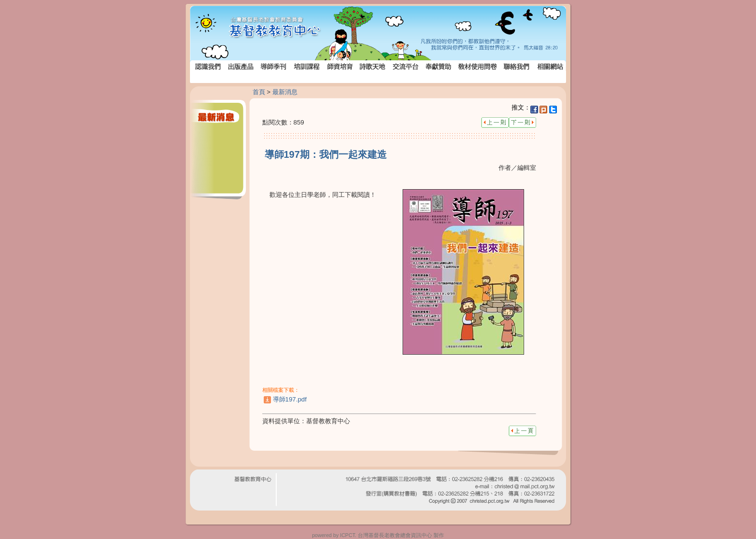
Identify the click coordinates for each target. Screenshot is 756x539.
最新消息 (285, 92)
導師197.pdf (290, 399)
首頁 (259, 92)
